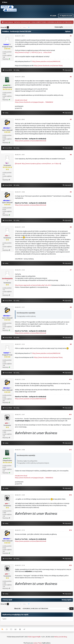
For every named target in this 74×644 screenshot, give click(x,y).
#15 (70, 565)
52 (21, 27)
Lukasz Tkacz (38, 643)
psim (6, 423)
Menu (5, 2)
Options (68, 31)
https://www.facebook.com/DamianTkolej (48, 66)
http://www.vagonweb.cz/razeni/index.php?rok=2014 (33, 285)
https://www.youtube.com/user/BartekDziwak (31, 141)
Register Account (66, 16)
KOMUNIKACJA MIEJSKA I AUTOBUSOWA (60, 22)
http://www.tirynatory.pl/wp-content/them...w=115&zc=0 (41, 164)
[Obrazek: (18, 164)
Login (53, 16)
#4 (71, 155)
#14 (70, 530)
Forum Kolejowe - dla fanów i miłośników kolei (17, 22)
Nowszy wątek (66, 600)
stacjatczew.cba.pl (21, 100)
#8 (71, 307)
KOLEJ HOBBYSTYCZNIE (39, 22)
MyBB (43, 637)
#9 (71, 344)
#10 (70, 379)
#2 (71, 77)
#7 (71, 270)
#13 (70, 495)
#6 (71, 227)
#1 (71, 36)
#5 (71, 192)
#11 (70, 414)
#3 (71, 119)
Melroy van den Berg (61, 637)
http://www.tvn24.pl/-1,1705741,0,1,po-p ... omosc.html (33, 52)
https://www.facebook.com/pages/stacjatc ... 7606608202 (34, 102)
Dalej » (25, 27)
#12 (70, 450)
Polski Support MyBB (34, 637)
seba (6, 236)
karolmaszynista (7, 279)
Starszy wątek (8, 600)
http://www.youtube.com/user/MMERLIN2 (46, 61)
